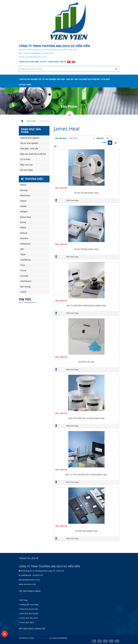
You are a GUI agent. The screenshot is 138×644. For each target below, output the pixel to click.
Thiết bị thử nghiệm (28, 79)
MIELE (23, 228)
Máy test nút (26, 165)
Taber (23, 254)
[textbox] (69, 69)
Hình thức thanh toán (28, 609)
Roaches (24, 238)
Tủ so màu (105, 79)
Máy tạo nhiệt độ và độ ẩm (87, 79)
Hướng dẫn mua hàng (29, 605)
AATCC (23, 185)
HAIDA (23, 206)
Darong (24, 190)
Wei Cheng (25, 287)
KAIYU (23, 222)
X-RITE (23, 292)
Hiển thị (100, 138)
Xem (104, 142)
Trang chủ (24, 62)
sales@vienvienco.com (36, 57)
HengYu (24, 212)
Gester (23, 201)
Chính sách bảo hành (28, 618)
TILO (22, 265)
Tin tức (43, 62)
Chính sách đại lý (26, 622)
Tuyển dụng (53, 62)
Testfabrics (26, 260)
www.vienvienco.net (27, 584)
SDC (22, 249)
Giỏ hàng (23, 600)
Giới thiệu (35, 62)
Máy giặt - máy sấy (65, 79)
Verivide (24, 276)
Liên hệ (63, 62)
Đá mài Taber (25, 85)
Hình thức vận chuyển (29, 613)
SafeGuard (25, 244)
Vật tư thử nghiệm (47, 79)
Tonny (23, 270)
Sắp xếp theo (61, 138)
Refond (24, 233)
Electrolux (25, 195)
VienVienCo (26, 281)
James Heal (26, 217)
